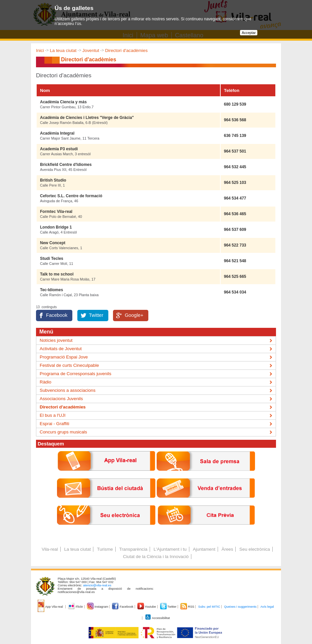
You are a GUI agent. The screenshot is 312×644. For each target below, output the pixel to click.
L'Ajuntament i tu (170, 549)
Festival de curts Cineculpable (69, 365)
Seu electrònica (255, 549)
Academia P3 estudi (59, 149)
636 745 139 (235, 136)
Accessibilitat (157, 618)
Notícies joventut (56, 340)
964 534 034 (235, 292)
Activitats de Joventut (61, 349)
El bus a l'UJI (52, 415)
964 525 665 (235, 277)
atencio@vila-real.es (97, 585)
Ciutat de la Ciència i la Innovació (156, 557)
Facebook (57, 315)
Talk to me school (57, 274)
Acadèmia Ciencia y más (63, 102)
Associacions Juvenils (61, 399)
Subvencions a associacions (67, 390)
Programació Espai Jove (64, 357)
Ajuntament (204, 549)
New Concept (53, 243)
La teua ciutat (63, 50)
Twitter (96, 315)
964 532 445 (235, 167)
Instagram (98, 607)
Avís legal (267, 607)
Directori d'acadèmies (126, 50)
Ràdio (45, 382)
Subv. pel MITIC (209, 607)
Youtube (147, 607)
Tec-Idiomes (51, 290)
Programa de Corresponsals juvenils (75, 374)
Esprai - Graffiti (54, 424)
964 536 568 (235, 120)
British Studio (53, 180)
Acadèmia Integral (57, 133)
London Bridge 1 (56, 227)
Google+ (134, 315)
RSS (188, 607)
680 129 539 (235, 104)
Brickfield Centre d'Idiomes (66, 165)
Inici (40, 50)
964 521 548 (235, 261)
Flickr (76, 607)
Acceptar (249, 33)
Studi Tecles (52, 259)
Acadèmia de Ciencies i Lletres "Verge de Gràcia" (87, 118)
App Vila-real (51, 607)
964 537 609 (235, 230)
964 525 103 (235, 183)
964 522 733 (235, 245)
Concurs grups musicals (63, 432)
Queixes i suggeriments (240, 607)
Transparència (133, 549)
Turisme (105, 549)
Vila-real (50, 549)
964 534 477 (235, 198)
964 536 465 (235, 214)
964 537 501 (235, 151)
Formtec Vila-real (56, 212)
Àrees (227, 549)
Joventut (91, 50)
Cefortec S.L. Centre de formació (71, 196)
